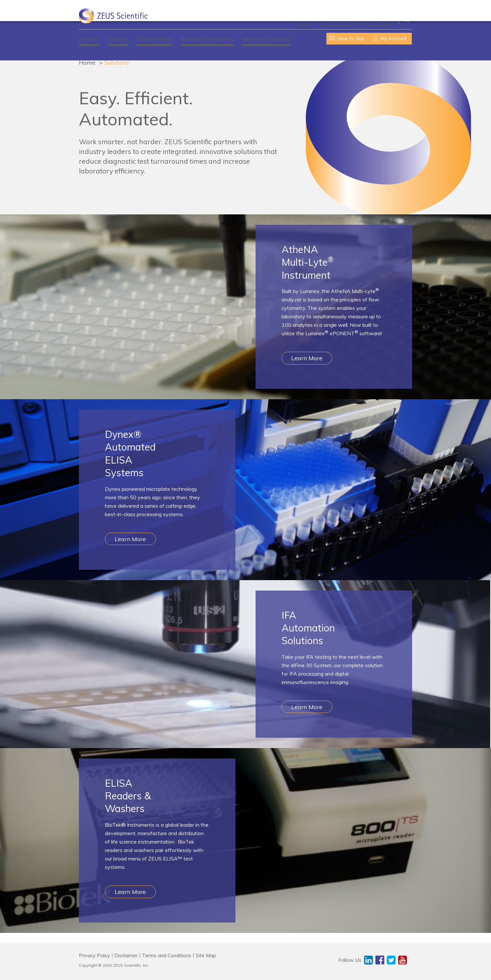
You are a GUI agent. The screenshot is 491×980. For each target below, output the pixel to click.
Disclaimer (126, 955)
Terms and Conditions (167, 955)
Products (89, 39)
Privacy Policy (94, 955)
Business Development (207, 39)
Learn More (307, 358)
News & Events (338, 19)
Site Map (206, 955)
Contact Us (379, 19)
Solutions (118, 39)
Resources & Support (266, 39)
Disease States (155, 39)
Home (87, 63)
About (302, 19)
